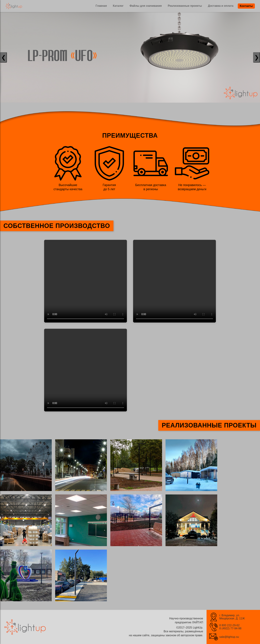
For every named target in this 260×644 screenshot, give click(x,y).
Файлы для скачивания (146, 6)
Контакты (246, 6)
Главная (101, 6)
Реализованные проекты (185, 6)
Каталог (118, 6)
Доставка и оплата (221, 6)
